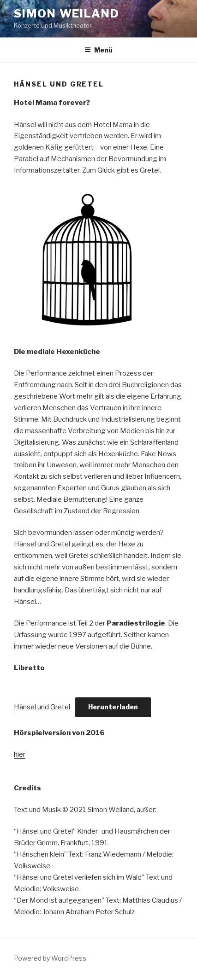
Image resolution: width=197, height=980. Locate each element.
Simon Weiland (67, 14)
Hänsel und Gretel (42, 707)
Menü (98, 50)
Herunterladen (113, 707)
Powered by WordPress (50, 958)
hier (20, 754)
